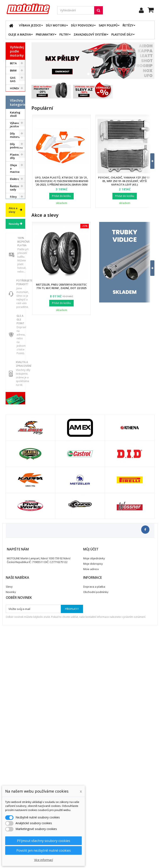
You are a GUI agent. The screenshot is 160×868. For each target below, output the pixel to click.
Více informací (44, 860)
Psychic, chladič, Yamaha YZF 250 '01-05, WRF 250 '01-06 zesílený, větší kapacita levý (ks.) (125, 181)
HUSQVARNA (17, 95)
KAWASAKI (17, 103)
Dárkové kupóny (15, 358)
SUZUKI (15, 117)
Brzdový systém (15, 253)
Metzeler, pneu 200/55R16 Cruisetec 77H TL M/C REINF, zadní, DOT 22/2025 (61, 286)
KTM (13, 110)
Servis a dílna (14, 304)
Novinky (14, 406)
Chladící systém (15, 263)
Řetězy (128, 25)
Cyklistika (16, 349)
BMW (13, 70)
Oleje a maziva (20, 34)
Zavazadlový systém (90, 34)
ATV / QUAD (14, 133)
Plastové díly (122, 34)
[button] (150, 161)
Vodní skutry (14, 341)
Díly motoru (56, 25)
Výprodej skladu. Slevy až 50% (16, 372)
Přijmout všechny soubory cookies (44, 841)
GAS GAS (13, 79)
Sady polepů (108, 25)
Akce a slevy (13, 392)
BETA (13, 63)
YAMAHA (16, 124)
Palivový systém (15, 274)
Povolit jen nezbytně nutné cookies (44, 850)
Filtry (64, 34)
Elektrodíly (17, 226)
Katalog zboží (15, 161)
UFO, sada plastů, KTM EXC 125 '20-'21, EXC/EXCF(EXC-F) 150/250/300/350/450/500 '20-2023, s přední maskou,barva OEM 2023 (61, 183)
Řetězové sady (16, 235)
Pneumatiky (45, 34)
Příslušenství (17, 332)
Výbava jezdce (30, 25)
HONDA (15, 88)
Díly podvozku (82, 25)
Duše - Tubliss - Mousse (15, 319)
